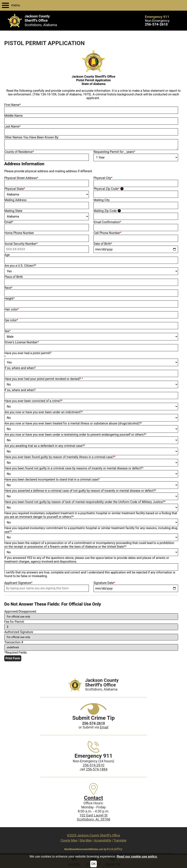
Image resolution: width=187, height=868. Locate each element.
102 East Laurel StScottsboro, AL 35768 (94, 817)
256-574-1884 (97, 769)
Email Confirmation (107, 222)
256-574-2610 (93, 765)
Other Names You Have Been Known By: (32, 137)
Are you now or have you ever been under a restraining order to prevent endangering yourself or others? (75, 435)
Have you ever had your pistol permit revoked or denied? (44, 379)
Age (7, 255)
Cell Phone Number (107, 233)
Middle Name (13, 116)
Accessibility (103, 840)
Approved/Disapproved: (20, 611)
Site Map (86, 840)
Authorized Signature (19, 632)
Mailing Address (15, 200)
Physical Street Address (21, 178)
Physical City (103, 178)
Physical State (15, 189)
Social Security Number (21, 244)
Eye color (11, 320)
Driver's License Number (22, 342)
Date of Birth (103, 244)
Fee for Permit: (14, 622)
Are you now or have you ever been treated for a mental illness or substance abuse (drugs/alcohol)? (73, 423)
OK (93, 864)
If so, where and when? (20, 368)
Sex (7, 331)
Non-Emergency (157, 21)
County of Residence (19, 152)
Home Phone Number (19, 233)
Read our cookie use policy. (137, 856)
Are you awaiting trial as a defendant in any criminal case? (45, 446)
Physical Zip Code (106, 189)
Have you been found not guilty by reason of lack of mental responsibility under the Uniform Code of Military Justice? (85, 502)
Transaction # (14, 642)
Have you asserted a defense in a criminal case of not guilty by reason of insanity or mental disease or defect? (80, 491)
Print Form (13, 658)
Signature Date (104, 583)
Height (9, 299)
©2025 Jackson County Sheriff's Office (93, 835)
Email (9, 222)
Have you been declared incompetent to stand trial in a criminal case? (52, 479)
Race (8, 288)
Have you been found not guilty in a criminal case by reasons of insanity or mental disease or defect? (74, 468)
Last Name (12, 126)
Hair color (12, 309)
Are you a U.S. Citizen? (20, 266)
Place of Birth (14, 277)
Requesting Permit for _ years (114, 152)
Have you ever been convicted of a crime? (33, 401)
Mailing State (13, 211)
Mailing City (102, 200)
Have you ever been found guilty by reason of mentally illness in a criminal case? (60, 457)
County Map (69, 840)
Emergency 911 (157, 17)
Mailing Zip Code (105, 211)
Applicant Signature (18, 583)
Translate (120, 840)
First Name (12, 105)
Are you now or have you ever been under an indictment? (44, 412)
